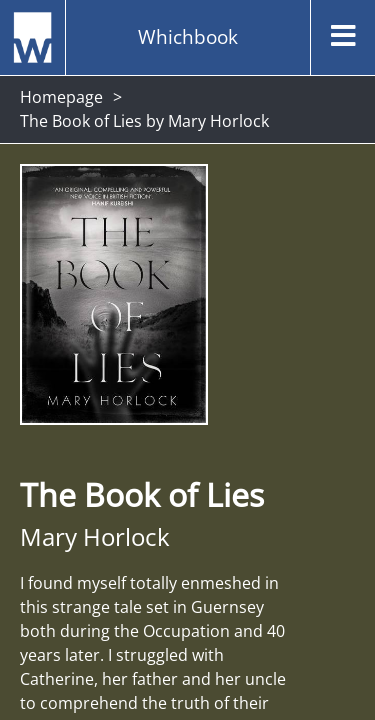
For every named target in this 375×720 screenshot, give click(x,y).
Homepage (61, 97)
